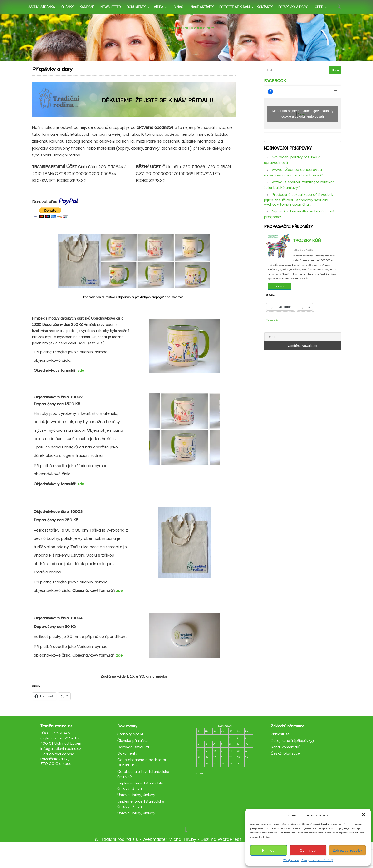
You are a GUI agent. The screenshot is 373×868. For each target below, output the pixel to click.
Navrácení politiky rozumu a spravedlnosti (292, 168)
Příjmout (269, 850)
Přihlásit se (279, 758)
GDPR (319, 7)
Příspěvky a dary (293, 7)
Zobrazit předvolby (347, 850)
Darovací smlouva (134, 770)
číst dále (280, 299)
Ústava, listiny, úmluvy (137, 818)
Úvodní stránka (41, 7)
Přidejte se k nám (235, 7)
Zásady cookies (291, 860)
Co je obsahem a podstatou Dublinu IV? (143, 786)
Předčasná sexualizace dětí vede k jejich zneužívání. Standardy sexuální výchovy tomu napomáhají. (298, 207)
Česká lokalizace (284, 777)
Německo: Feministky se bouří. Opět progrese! (299, 222)
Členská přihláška (133, 764)
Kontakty (265, 7)
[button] (363, 815)
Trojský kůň (307, 253)
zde (83, 377)
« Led (200, 797)
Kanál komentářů (285, 770)
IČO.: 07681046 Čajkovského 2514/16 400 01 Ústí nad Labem (63, 762)
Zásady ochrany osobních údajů (317, 860)
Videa (159, 7)
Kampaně (87, 7)
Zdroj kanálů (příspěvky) (291, 764)
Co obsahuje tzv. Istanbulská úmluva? (144, 798)
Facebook (275, 85)
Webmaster (155, 863)
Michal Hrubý (182, 863)
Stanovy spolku (132, 758)
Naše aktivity (202, 7)
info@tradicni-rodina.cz (63, 772)
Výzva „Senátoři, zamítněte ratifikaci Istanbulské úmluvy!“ (300, 193)
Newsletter (111, 7)
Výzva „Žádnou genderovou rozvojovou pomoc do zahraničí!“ (294, 180)
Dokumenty (136, 7)
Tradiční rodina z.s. (187, 20)
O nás (178, 7)
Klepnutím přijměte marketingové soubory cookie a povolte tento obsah (303, 118)
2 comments (272, 333)
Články (67, 7)
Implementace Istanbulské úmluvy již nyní (142, 809)
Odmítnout (308, 850)
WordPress (230, 863)
